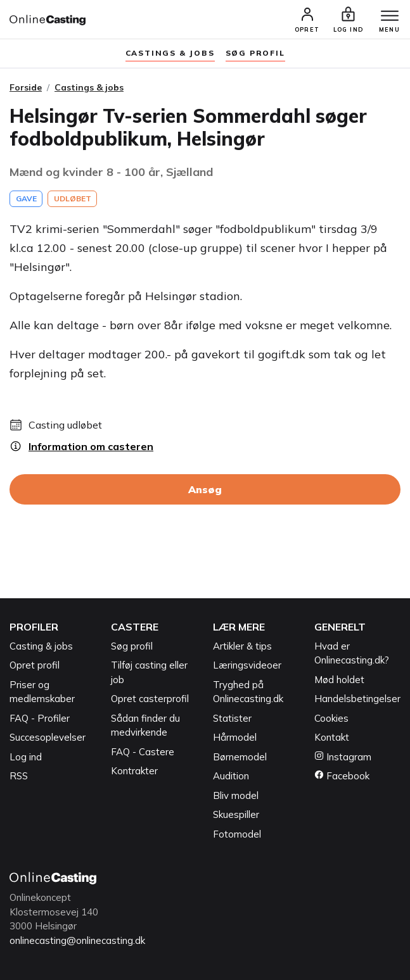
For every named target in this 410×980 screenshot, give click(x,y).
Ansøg (205, 489)
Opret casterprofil (150, 699)
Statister (232, 718)
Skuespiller (236, 814)
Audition (231, 776)
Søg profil (132, 646)
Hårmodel (235, 737)
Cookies (331, 718)
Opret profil (35, 665)
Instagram (343, 757)
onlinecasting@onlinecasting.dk (77, 940)
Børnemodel (240, 757)
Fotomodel (237, 834)
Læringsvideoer (247, 665)
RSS (19, 776)
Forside (26, 87)
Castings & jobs (170, 53)
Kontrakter (134, 771)
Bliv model (236, 795)
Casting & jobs (41, 646)
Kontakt (332, 737)
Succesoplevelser (48, 737)
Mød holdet (339, 680)
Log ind (26, 757)
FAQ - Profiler (40, 718)
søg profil (255, 53)
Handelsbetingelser (357, 699)
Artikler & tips (242, 646)
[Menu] (390, 16)
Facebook (342, 776)
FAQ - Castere (143, 752)
